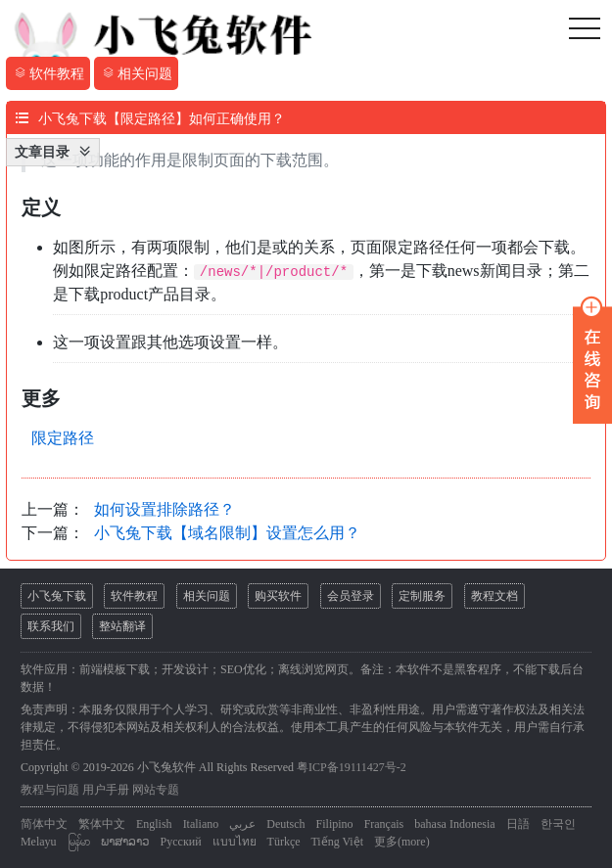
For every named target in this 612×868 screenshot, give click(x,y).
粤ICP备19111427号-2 (352, 767)
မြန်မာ (79, 842)
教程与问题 (50, 790)
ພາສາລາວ (125, 842)
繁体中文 (102, 824)
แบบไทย (235, 842)
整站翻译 (122, 626)
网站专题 (156, 790)
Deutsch (285, 824)
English (154, 824)
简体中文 (44, 824)
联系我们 (51, 626)
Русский (181, 842)
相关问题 (207, 596)
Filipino (335, 824)
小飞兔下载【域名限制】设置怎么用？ (227, 533)
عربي (242, 824)
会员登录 (351, 596)
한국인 (558, 824)
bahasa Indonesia (454, 824)
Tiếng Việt (337, 842)
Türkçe (284, 842)
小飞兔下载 (57, 596)
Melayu (39, 842)
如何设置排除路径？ (165, 509)
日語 (518, 824)
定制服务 (422, 596)
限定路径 (63, 438)
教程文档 (494, 596)
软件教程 (134, 596)
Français (384, 824)
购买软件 (278, 596)
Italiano (201, 824)
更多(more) (402, 842)
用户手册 (106, 790)
